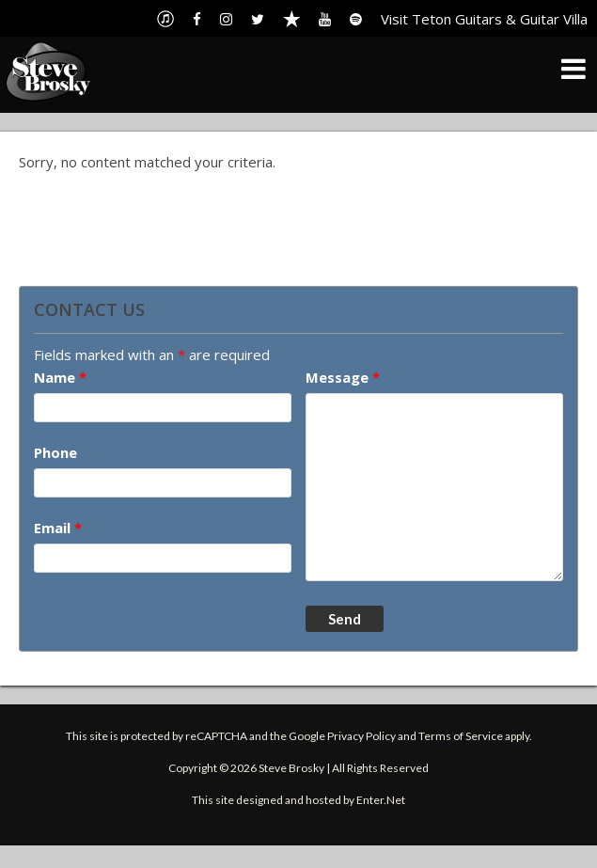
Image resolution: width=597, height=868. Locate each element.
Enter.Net (381, 800)
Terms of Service (461, 736)
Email (58, 528)
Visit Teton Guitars (441, 19)
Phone (55, 452)
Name (60, 377)
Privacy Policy (361, 736)
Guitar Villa (554, 19)
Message (343, 377)
